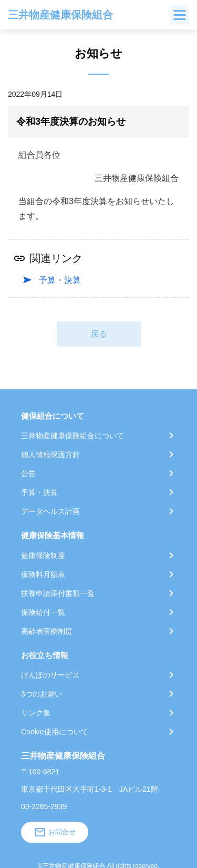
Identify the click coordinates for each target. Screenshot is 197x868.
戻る (99, 334)
